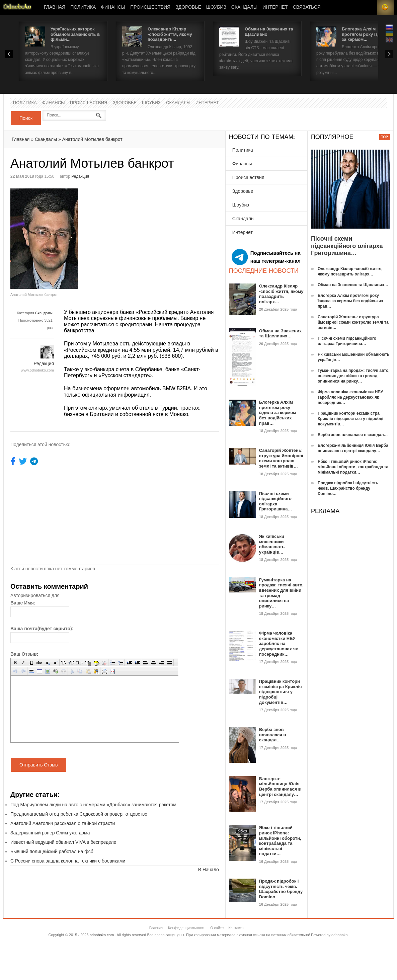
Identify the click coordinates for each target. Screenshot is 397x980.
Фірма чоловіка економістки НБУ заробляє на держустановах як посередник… (279, 643)
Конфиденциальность (187, 928)
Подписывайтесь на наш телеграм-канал (266, 257)
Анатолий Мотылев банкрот (92, 139)
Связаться (307, 7)
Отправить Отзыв (39, 765)
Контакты (236, 928)
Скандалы (244, 7)
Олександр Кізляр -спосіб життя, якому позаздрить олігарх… (281, 294)
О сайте (217, 928)
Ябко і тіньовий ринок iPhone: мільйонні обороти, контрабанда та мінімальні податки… (280, 841)
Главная (55, 7)
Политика (83, 7)
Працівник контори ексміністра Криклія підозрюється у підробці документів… (281, 692)
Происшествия (150, 7)
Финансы (113, 7)
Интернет (275, 7)
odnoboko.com (102, 935)
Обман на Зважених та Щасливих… (280, 334)
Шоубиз (216, 7)
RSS (385, 8)
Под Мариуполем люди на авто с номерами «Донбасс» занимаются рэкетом (93, 805)
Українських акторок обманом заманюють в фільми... (75, 34)
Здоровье (188, 7)
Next (389, 54)
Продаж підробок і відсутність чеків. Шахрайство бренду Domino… (281, 889)
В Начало (209, 870)
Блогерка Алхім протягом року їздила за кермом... (365, 34)
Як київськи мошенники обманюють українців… (272, 544)
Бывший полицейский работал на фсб (52, 851)
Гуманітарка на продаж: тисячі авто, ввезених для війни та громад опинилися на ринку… (354, 376)
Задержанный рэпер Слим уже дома (50, 833)
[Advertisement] (171, 235)
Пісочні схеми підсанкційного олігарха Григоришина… (276, 501)
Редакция (80, 176)
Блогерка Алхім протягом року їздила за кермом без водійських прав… (278, 413)
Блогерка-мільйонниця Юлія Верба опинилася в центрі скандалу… (280, 787)
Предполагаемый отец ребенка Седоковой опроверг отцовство (79, 814)
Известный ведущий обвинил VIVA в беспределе (63, 842)
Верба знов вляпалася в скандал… (273, 735)
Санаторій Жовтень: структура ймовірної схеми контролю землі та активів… (281, 458)
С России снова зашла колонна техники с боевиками (68, 861)
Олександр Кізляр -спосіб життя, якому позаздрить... (170, 34)
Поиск (26, 118)
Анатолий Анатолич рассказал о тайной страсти (63, 823)
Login (369, 8)
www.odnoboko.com (37, 370)
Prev (9, 54)
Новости (17, 8)
